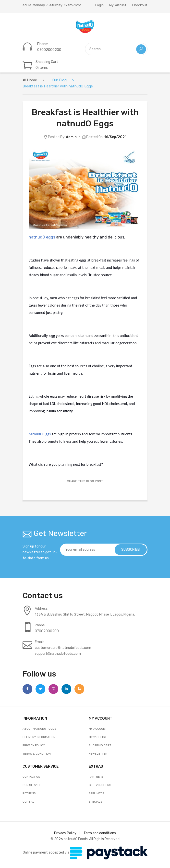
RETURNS (29, 793)
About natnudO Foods (39, 729)
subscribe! (130, 550)
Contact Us (31, 777)
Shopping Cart (100, 745)
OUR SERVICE (32, 785)
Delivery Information (39, 737)
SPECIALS (96, 802)
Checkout (140, 5)
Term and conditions (100, 833)
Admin (71, 137)
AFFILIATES (97, 793)
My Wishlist (118, 5)
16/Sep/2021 (115, 137)
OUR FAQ (29, 802)
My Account (98, 729)
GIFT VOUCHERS (100, 785)
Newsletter (98, 754)
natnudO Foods (76, 839)
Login (99, 5)
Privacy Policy (34, 745)
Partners (96, 777)
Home (30, 80)
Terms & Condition (37, 754)
